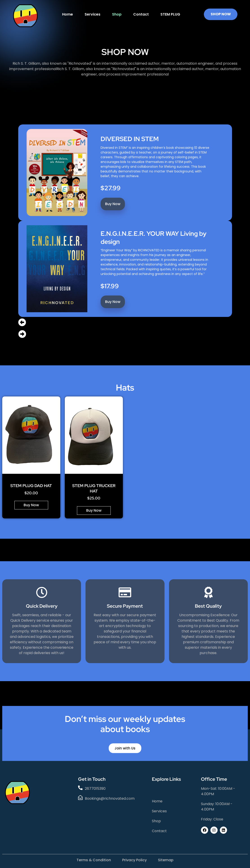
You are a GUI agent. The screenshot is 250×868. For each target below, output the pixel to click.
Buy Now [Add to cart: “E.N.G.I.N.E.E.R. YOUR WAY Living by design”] (113, 302)
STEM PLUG (170, 14)
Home (68, 14)
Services (92, 14)
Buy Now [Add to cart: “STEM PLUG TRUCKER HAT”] (94, 510)
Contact (141, 14)
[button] (125, 323)
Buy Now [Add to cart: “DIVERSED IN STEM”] (113, 204)
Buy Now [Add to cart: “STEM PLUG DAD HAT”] (31, 505)
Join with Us (125, 748)
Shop (117, 14)
